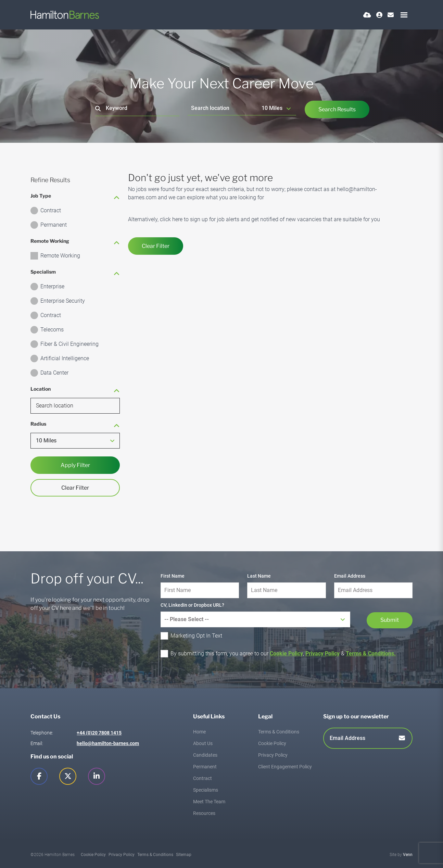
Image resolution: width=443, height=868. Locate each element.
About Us (203, 743)
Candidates (205, 755)
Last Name (259, 576)
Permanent (54, 225)
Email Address (350, 576)
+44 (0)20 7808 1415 (99, 733)
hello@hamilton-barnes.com (108, 743)
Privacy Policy (322, 653)
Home (199, 732)
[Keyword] (137, 108)
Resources (204, 813)
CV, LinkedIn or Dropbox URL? (192, 605)
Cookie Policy (286, 653)
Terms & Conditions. (371, 653)
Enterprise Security (63, 301)
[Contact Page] (391, 15)
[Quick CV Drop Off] (367, 15)
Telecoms (52, 330)
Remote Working (60, 256)
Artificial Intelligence (65, 358)
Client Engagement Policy (285, 767)
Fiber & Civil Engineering (69, 344)
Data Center (54, 373)
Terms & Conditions (279, 732)
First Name (173, 576)
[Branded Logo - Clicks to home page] (65, 15)
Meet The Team (209, 802)
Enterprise (52, 286)
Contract (51, 210)
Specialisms (206, 790)
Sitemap (184, 855)
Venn (408, 855)
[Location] (223, 108)
